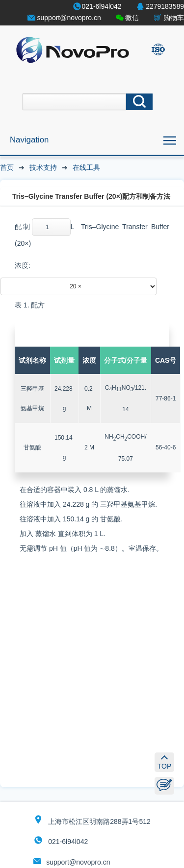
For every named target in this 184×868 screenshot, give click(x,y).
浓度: (23, 265)
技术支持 (43, 167)
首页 (7, 167)
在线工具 (86, 167)
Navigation (29, 140)
